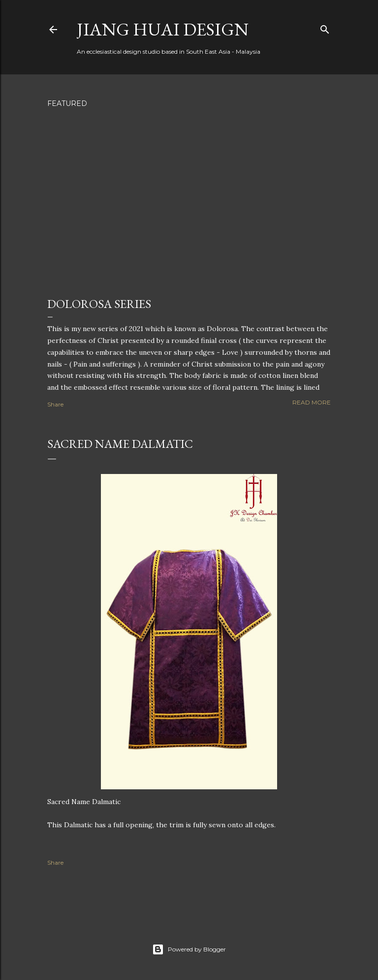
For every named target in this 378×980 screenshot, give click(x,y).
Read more (312, 402)
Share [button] (55, 404)
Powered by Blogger (189, 949)
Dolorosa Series (99, 304)
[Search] (325, 27)
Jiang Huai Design (163, 29)
